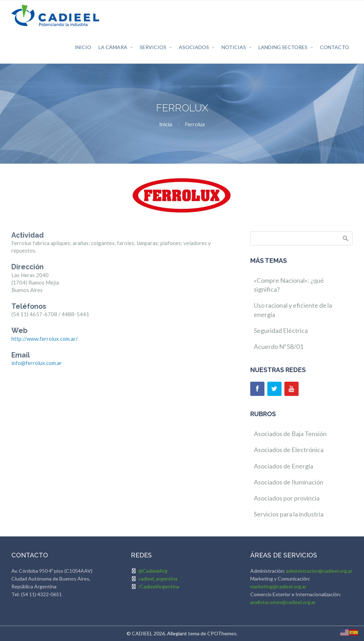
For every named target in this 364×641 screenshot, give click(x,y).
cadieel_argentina (158, 579)
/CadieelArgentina (159, 586)
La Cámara (113, 47)
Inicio (83, 47)
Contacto (334, 47)
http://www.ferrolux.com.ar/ (45, 339)
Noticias (234, 47)
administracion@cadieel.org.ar (319, 571)
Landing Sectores (283, 47)
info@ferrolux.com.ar (37, 363)
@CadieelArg (153, 571)
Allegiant (177, 633)
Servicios (153, 47)
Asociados (194, 47)
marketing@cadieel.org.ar (278, 586)
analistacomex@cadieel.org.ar (283, 602)
